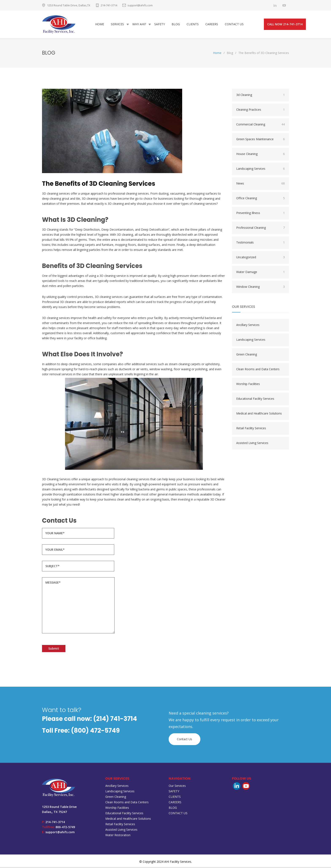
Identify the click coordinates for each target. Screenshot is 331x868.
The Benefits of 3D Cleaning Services (99, 185)
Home (217, 54)
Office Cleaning (260, 199)
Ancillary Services (248, 326)
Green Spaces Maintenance (260, 140)
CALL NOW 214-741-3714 (285, 25)
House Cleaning (260, 155)
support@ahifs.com (140, 5)
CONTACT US (234, 25)
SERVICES (117, 25)
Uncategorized (260, 258)
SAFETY (160, 25)
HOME (100, 25)
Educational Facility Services (255, 400)
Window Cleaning (260, 288)
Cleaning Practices (260, 111)
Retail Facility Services (251, 429)
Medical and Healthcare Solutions (259, 414)
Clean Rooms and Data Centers (258, 370)
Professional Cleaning (260, 229)
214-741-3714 (109, 5)
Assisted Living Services (252, 444)
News (260, 184)
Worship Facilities (248, 385)
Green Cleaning (247, 355)
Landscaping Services (260, 170)
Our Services (177, 787)
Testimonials (260, 244)
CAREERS (212, 25)
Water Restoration (118, 836)
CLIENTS (193, 25)
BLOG (176, 25)
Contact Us (184, 740)
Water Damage (260, 273)
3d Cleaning (260, 96)
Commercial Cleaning (260, 125)
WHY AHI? (139, 25)
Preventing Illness (260, 214)
